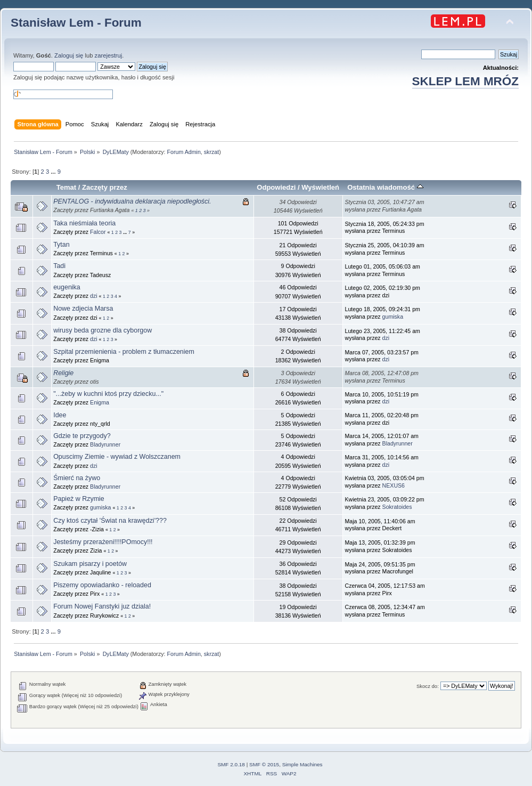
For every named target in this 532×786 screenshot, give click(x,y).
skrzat (211, 152)
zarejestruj (109, 55)
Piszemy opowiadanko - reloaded (102, 585)
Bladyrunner (105, 444)
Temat (66, 187)
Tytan (62, 245)
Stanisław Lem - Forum (76, 23)
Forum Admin (183, 152)
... (54, 172)
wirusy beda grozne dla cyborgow (103, 330)
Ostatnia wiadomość (385, 187)
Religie (63, 373)
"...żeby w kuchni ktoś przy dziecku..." (108, 394)
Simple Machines (302, 764)
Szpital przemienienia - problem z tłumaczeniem (124, 352)
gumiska (393, 317)
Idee (60, 415)
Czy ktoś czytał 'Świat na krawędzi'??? (110, 521)
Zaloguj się (69, 55)
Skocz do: (428, 686)
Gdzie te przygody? (82, 436)
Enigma (100, 402)
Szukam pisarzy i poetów (90, 564)
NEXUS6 (394, 485)
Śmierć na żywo (77, 478)
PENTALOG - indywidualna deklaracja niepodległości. (132, 201)
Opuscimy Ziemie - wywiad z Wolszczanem (117, 457)
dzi (94, 296)
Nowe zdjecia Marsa (83, 309)
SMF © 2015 (264, 764)
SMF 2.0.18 (231, 764)
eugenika (67, 287)
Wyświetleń (320, 187)
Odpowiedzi (276, 187)
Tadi (59, 266)
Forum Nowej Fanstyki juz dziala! (102, 606)
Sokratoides (397, 507)
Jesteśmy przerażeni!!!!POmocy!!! (103, 542)
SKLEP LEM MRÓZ (465, 81)
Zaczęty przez (105, 187)
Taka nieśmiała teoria (84, 223)
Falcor (98, 232)
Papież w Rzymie (79, 499)
